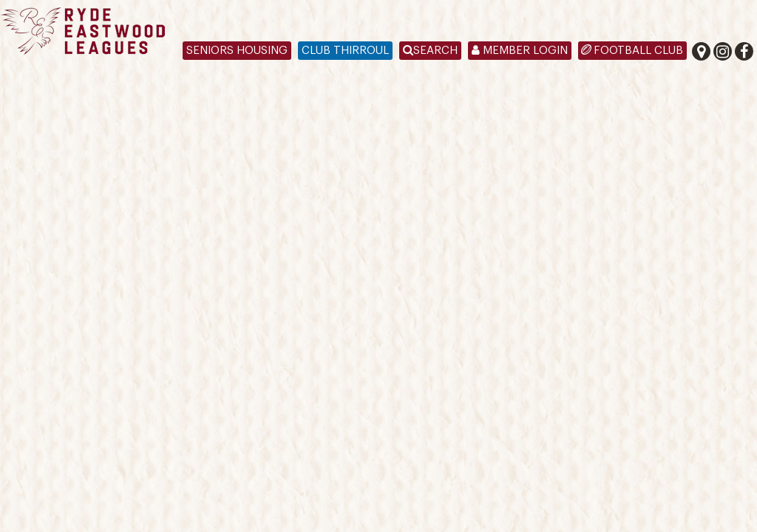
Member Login (520, 51)
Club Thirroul (345, 51)
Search (430, 51)
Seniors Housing (237, 51)
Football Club (638, 51)
